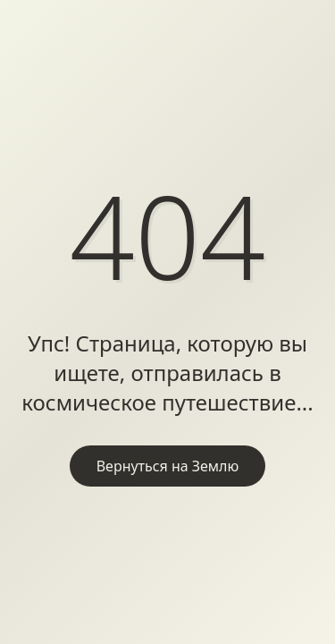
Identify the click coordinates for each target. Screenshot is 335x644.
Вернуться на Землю (168, 466)
